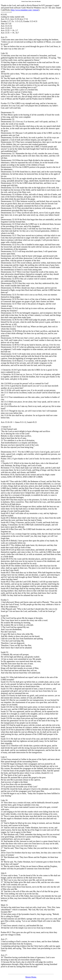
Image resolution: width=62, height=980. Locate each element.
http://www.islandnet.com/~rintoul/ (25, 10)
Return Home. (31, 977)
